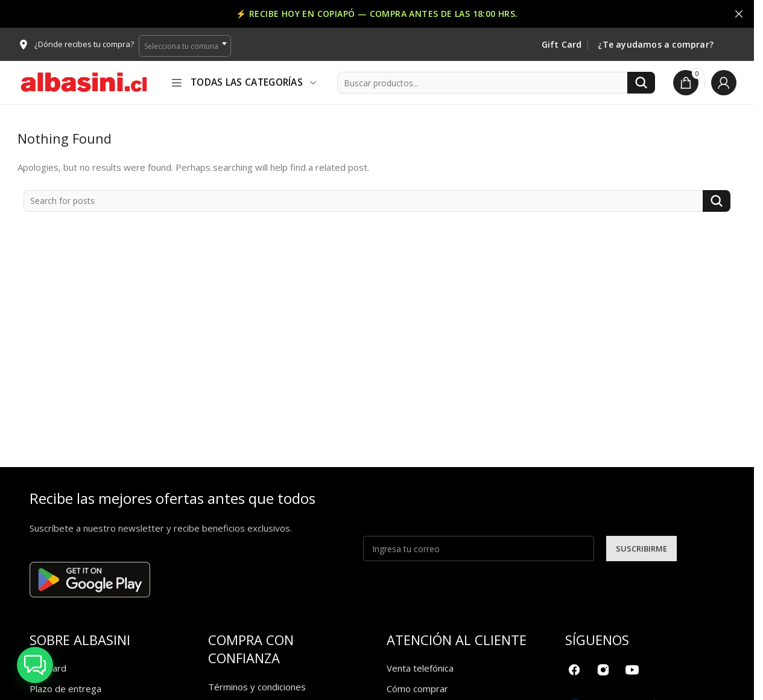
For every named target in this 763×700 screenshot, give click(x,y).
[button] (35, 665)
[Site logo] (84, 81)
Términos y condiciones (257, 687)
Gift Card (562, 45)
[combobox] (185, 46)
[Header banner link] (377, 14)
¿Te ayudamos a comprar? (656, 45)
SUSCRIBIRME (641, 549)
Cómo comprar (417, 689)
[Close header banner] (739, 14)
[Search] (496, 83)
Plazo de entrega (65, 689)
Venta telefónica (420, 668)
